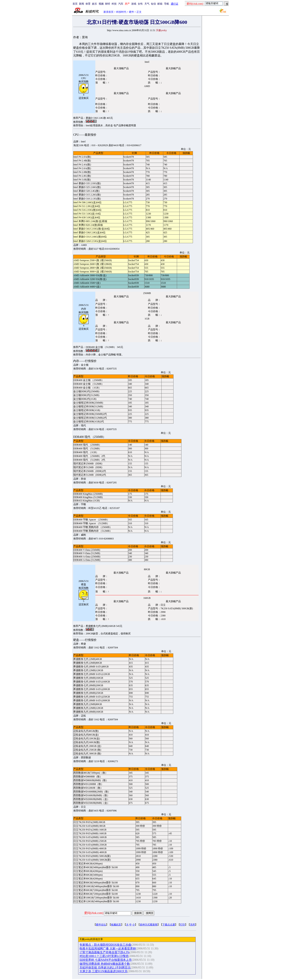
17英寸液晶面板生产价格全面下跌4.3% (104, 952)
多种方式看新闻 (149, 925)
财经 (108, 4)
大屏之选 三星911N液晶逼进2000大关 (103, 971)
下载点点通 (169, 925)
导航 (167, 4)
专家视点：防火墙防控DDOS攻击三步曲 (105, 945)
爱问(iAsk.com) (94, 913)
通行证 (175, 4)
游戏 (134, 4)
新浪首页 (108, 12)
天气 (147, 4)
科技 (114, 4)
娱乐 (94, 4)
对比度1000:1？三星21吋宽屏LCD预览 (104, 956)
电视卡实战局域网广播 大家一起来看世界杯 (108, 949)
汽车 (121, 4)
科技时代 (121, 12)
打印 (182, 925)
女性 (140, 4)
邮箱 (160, 4)
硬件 (131, 12)
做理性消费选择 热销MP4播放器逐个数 (105, 964)
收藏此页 (116, 925)
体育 (88, 4)
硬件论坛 (101, 925)
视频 (101, 4)
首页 (75, 4)
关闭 (193, 925)
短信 (153, 4)
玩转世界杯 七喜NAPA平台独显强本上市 (106, 960)
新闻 (82, 4)
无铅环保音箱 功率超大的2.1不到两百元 (105, 968)
